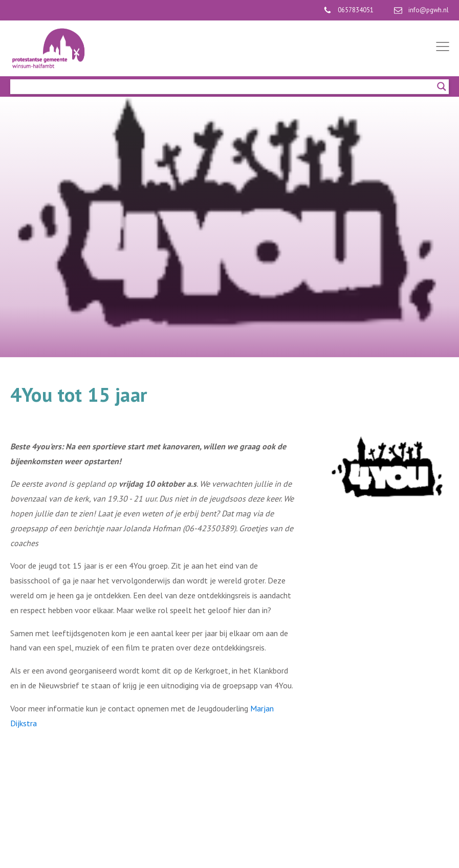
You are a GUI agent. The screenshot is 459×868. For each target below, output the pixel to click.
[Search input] (225, 86)
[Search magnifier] (442, 86)
